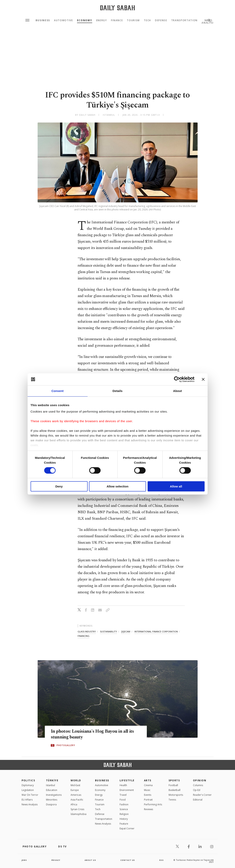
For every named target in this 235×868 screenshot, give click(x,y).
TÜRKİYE (52, 780)
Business (43, 20)
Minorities (52, 800)
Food (123, 800)
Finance (117, 20)
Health (123, 785)
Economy (85, 20)
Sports (174, 780)
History (124, 819)
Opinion (200, 780)
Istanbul (50, 785)
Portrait (148, 800)
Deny (59, 486)
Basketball (174, 790)
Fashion (124, 804)
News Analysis (30, 804)
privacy (56, 860)
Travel (123, 795)
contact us (128, 860)
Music (147, 790)
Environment (127, 790)
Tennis (172, 800)
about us (90, 860)
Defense (161, 20)
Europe (75, 790)
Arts (148, 780)
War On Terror (30, 795)
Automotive (63, 20)
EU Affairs (27, 800)
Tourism (133, 20)
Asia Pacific (77, 800)
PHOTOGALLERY (66, 745)
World (76, 780)
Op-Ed (197, 790)
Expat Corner (127, 828)
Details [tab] (118, 391)
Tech (147, 20)
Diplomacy (28, 785)
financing (83, 636)
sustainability (108, 631)
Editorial (198, 800)
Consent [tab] (57, 391)
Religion (124, 814)
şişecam (126, 631)
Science (124, 809)
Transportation (184, 20)
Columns (198, 785)
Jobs (24, 860)
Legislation (28, 790)
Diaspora (51, 804)
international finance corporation (156, 631)
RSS (161, 860)
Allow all (176, 486)
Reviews (148, 809)
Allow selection (117, 486)
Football (173, 785)
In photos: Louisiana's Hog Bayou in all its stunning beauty (96, 734)
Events (148, 795)
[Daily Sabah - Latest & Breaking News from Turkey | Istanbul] (117, 8)
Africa (74, 804)
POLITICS (28, 780)
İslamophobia (78, 814)
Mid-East (75, 785)
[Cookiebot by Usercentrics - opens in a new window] (177, 379)
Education (52, 790)
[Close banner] (203, 379)
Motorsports (176, 795)
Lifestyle (127, 780)
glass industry (87, 631)
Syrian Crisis (77, 809)
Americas (76, 795)
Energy (102, 20)
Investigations (54, 795)
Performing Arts (153, 804)
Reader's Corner (202, 795)
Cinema (148, 785)
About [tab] (178, 391)
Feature (124, 824)
